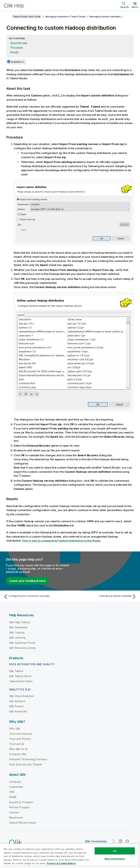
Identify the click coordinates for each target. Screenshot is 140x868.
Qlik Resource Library (23, 648)
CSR (12, 792)
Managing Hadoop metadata (105, 16)
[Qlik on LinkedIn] (120, 841)
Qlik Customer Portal (22, 643)
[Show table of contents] (7, 16)
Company (15, 782)
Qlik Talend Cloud (20, 676)
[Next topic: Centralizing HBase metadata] (104, 597)
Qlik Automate (18, 711)
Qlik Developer (18, 627)
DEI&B (13, 797)
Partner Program (19, 807)
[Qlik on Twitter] (114, 841)
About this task (19, 43)
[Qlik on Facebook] (127, 841)
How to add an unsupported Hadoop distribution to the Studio (61, 541)
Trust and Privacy (20, 739)
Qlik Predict (16, 706)
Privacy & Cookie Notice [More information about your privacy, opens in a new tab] (61, 863)
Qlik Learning (17, 638)
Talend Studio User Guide (27, 16)
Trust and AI (17, 744)
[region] (69, 856)
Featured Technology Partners (28, 759)
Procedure (17, 48)
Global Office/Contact (23, 823)
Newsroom (16, 817)
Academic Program (21, 802)
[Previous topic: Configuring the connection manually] (36, 597)
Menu (135, 7)
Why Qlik (15, 729)
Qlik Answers (17, 701)
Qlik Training (17, 632)
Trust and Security (21, 734)
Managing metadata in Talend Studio (65, 16)
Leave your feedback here (28, 581)
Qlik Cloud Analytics (21, 696)
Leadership (16, 787)
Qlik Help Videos (20, 622)
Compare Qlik (18, 754)
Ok (115, 851)
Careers (14, 812)
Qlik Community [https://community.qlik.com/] (96, 841)
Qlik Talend (16, 671)
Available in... (18, 62)
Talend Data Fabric (21, 681)
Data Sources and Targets (26, 764)
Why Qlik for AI (18, 749)
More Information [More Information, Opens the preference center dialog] (115, 859)
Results (14, 52)
